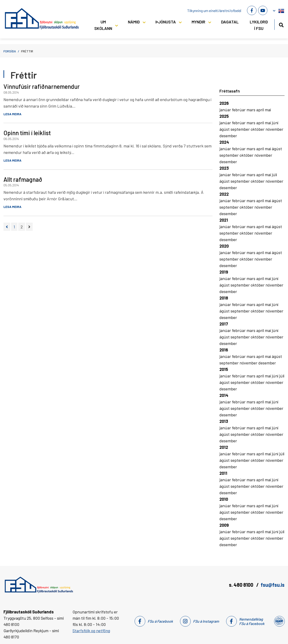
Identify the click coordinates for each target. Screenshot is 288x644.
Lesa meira (12, 114)
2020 (224, 246)
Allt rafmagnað (23, 179)
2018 (224, 298)
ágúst (225, 129)
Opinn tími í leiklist (27, 133)
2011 (223, 473)
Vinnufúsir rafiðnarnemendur (42, 86)
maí (268, 110)
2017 (224, 324)
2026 (224, 103)
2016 (224, 350)
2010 (224, 499)
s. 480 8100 (242, 585)
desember (228, 136)
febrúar (239, 110)
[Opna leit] (281, 24)
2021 (224, 220)
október (258, 129)
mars (251, 110)
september (241, 129)
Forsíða (10, 51)
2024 (224, 142)
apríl (261, 110)
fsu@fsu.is (273, 585)
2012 (224, 447)
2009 (224, 525)
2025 (224, 116)
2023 (224, 168)
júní (275, 123)
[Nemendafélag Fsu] (279, 621)
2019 (224, 272)
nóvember (274, 129)
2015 (224, 369)
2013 (224, 421)
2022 (224, 194)
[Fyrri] (7, 227)
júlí (274, 175)
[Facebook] (252, 10)
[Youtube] (263, 10)
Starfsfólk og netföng (91, 631)
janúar (226, 110)
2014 (224, 395)
